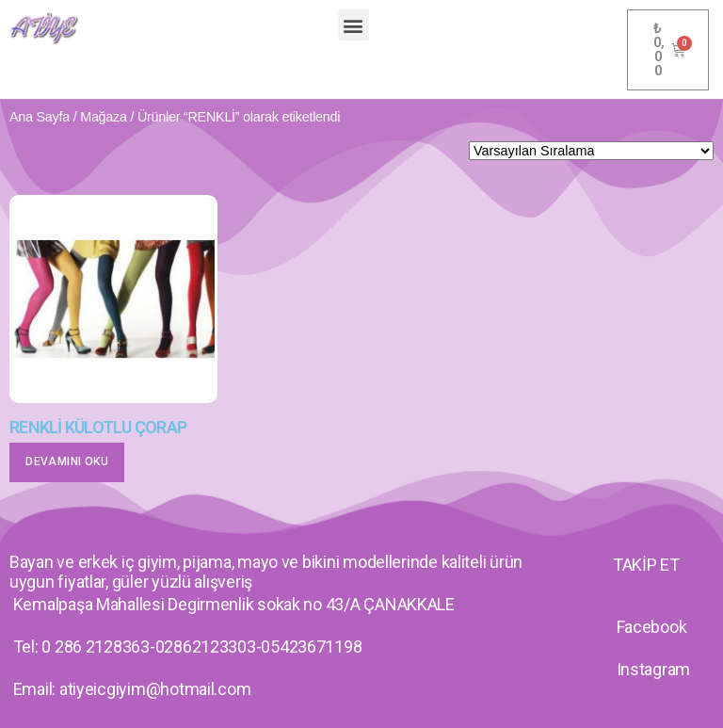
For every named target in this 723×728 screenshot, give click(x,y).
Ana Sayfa (40, 117)
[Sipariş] (591, 151)
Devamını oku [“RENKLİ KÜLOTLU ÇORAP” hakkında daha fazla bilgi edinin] (67, 461)
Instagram (654, 669)
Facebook (652, 627)
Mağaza (104, 117)
